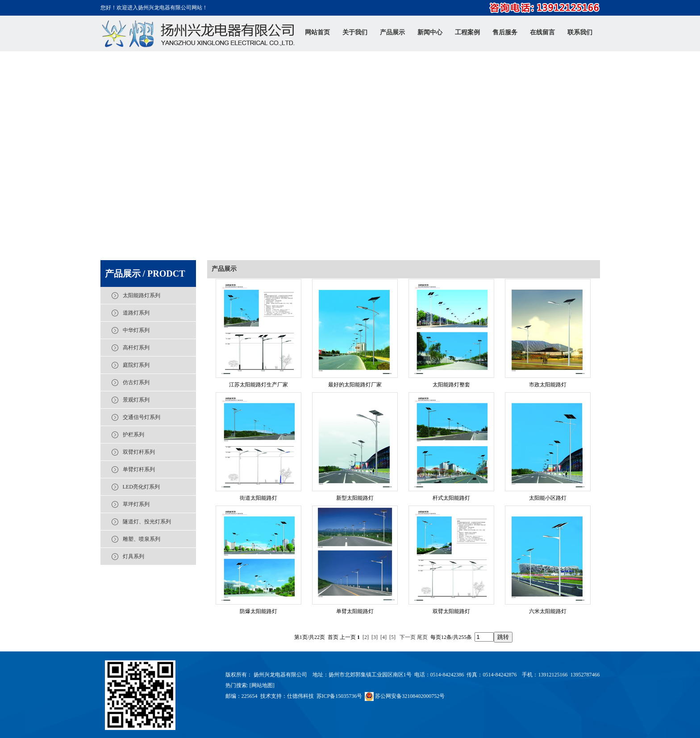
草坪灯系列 (136, 504)
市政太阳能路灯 (548, 385)
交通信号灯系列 (142, 417)
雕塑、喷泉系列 (142, 539)
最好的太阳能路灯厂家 (355, 385)
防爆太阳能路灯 (258, 611)
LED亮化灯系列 (141, 487)
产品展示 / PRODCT (145, 274)
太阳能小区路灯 (548, 498)
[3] (375, 637)
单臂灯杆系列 (139, 469)
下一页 (408, 637)
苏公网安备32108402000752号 (405, 696)
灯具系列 (133, 556)
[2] (366, 637)
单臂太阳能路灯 (355, 611)
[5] (392, 637)
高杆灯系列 (136, 348)
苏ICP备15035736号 (340, 696)
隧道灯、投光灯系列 (147, 522)
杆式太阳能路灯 (451, 498)
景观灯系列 (136, 400)
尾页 (422, 637)
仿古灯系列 (136, 382)
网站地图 (262, 685)
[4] (383, 637)
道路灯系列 (136, 313)
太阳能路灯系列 (142, 295)
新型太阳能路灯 (355, 498)
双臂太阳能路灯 (451, 611)
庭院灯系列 (136, 365)
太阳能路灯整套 (451, 385)
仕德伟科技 (300, 696)
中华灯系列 (136, 330)
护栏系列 (133, 435)
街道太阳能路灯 (258, 498)
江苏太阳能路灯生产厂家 (258, 385)
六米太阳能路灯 (548, 611)
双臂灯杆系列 (139, 452)
